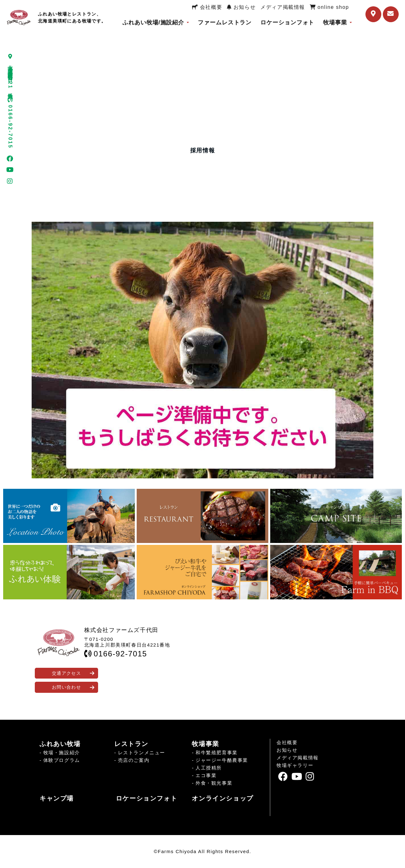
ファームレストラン (225, 22)
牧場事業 (335, 22)
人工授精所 (209, 768)
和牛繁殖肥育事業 (217, 753)
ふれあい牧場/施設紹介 (153, 22)
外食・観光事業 (214, 783)
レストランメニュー (142, 753)
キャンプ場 (57, 798)
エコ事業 (206, 775)
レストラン (131, 744)
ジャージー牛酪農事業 (222, 760)
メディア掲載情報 (283, 7)
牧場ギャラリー (295, 765)
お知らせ (241, 7)
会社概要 (207, 7)
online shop (329, 7)
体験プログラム (62, 760)
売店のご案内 (134, 760)
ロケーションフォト (287, 22)
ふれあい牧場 (60, 744)
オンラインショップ (222, 798)
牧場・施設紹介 (62, 753)
